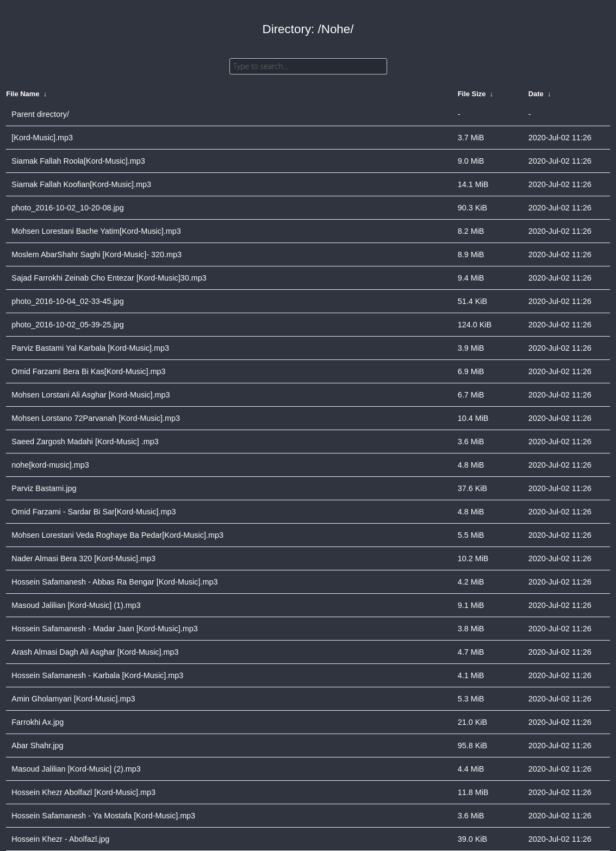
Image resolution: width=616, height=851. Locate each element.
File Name (23, 94)
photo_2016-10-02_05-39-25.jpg (67, 325)
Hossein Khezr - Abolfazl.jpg (60, 839)
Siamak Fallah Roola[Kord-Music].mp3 (78, 161)
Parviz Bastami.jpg (44, 488)
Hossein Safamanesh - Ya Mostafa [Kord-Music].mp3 (103, 816)
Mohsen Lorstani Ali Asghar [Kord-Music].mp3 (91, 395)
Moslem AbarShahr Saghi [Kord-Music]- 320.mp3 (97, 254)
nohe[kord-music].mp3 (50, 465)
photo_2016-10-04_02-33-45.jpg (67, 301)
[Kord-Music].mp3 (42, 138)
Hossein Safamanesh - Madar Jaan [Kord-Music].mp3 (104, 629)
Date (536, 94)
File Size (472, 94)
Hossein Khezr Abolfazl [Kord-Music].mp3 (83, 792)
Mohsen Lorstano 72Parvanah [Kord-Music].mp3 (96, 418)
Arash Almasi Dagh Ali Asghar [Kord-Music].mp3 (95, 652)
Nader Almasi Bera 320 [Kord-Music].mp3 (83, 558)
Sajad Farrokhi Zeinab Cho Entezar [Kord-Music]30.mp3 (109, 278)
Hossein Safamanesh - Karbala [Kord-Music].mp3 (97, 675)
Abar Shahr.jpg (37, 746)
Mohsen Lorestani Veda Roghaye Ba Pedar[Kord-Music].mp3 (117, 535)
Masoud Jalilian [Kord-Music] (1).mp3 (76, 605)
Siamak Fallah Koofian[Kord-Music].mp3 (81, 184)
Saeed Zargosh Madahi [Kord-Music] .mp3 (85, 442)
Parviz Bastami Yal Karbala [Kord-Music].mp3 (90, 348)
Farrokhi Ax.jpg (38, 722)
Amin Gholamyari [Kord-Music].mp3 (73, 699)
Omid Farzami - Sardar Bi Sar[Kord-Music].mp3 (94, 512)
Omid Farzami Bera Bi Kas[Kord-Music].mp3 (88, 371)
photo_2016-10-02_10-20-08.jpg (67, 208)
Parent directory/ (40, 114)
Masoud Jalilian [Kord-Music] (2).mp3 (76, 769)
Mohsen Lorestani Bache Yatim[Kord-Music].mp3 (96, 231)
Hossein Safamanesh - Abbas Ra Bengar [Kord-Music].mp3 (114, 582)
